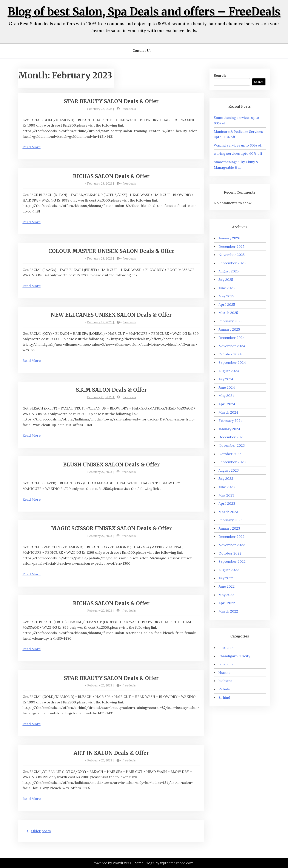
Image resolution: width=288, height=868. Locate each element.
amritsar (226, 648)
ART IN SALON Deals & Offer (111, 753)
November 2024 (232, 346)
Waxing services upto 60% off (238, 145)
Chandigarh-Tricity (234, 656)
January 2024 (229, 429)
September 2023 (232, 462)
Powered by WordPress (112, 863)
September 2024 (232, 362)
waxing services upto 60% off (238, 153)
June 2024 (227, 387)
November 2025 (232, 255)
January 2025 (229, 329)
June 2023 (227, 487)
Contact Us (142, 50)
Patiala (224, 689)
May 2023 (226, 495)
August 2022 (229, 570)
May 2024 (226, 396)
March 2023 (228, 512)
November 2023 (232, 445)
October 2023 (230, 454)
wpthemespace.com (177, 863)
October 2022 (230, 553)
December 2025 (231, 246)
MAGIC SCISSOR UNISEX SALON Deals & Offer (111, 528)
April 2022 (227, 603)
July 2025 (226, 280)
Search (220, 75)
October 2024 (230, 354)
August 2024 (229, 371)
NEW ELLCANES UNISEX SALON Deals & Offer (111, 315)
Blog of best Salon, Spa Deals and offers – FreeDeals (144, 12)
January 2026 (229, 238)
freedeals (129, 109)
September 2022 (232, 561)
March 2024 (228, 412)
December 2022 (232, 536)
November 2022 (232, 545)
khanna (224, 672)
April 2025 (227, 304)
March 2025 (228, 313)
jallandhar (227, 664)
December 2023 (232, 437)
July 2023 (226, 478)
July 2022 (226, 578)
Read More (32, 147)
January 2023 (229, 528)
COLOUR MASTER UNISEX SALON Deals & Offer (111, 251)
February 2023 (230, 520)
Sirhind (224, 697)
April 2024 (227, 404)
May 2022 (226, 595)
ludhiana (225, 681)
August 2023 (229, 470)
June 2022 (227, 586)
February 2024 (231, 420)
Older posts (41, 831)
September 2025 (232, 263)
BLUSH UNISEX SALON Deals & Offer (111, 465)
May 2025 (226, 296)
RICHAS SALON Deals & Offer (111, 176)
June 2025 (226, 288)
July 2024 (226, 379)
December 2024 (232, 338)
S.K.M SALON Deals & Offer (111, 390)
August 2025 (229, 271)
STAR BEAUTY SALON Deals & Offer (111, 101)
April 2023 (227, 503)
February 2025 (230, 321)
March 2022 (228, 611)
